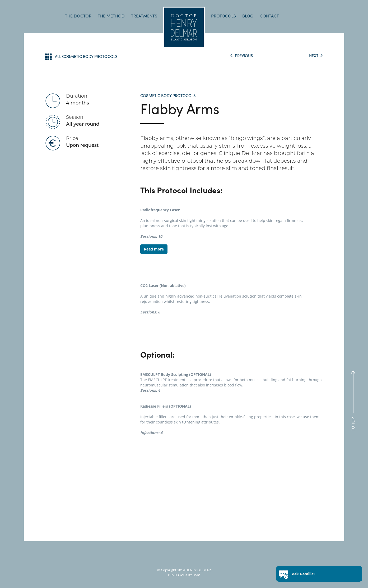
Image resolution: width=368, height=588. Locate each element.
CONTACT (269, 16)
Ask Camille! (303, 575)
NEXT (316, 56)
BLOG (248, 16)
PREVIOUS (241, 56)
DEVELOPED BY (180, 575)
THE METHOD (111, 16)
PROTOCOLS (223, 16)
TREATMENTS (144, 16)
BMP (196, 575)
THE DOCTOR (78, 16)
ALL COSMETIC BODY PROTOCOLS (81, 57)
